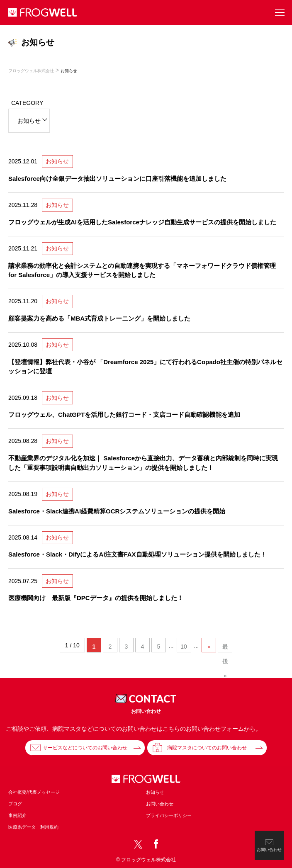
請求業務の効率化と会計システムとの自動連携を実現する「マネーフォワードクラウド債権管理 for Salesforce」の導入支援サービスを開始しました (142, 270)
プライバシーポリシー (169, 815)
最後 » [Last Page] (225, 648)
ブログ (15, 804)
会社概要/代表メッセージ (34, 792)
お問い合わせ (160, 804)
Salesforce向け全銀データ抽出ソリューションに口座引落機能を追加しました (117, 179)
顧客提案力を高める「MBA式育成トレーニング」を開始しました (99, 318)
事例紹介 (17, 815)
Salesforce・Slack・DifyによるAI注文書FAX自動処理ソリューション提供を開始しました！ (137, 554)
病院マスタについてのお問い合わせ (207, 748)
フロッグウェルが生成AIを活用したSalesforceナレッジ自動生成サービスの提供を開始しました (142, 222)
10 (184, 647)
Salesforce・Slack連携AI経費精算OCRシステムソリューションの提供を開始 (117, 511)
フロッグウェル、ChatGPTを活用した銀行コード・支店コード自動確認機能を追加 (124, 415)
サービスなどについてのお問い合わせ (85, 748)
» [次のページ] (209, 647)
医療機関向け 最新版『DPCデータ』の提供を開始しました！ (96, 598)
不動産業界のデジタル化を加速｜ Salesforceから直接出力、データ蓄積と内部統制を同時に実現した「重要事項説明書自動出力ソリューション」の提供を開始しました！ (143, 463)
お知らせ (57, 161)
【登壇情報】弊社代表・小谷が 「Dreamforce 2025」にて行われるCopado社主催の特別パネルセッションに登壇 (145, 367)
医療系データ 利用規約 (33, 827)
